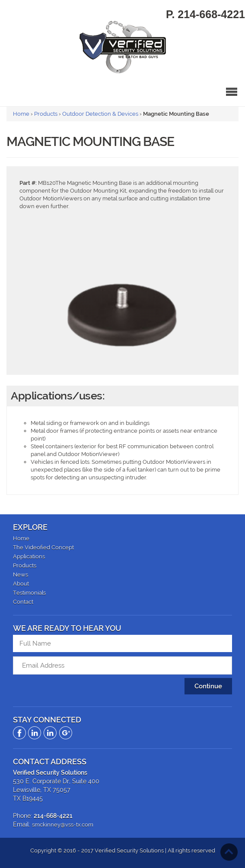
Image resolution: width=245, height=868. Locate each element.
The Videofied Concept (43, 547)
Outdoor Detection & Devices (100, 114)
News (21, 575)
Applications (29, 556)
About (21, 584)
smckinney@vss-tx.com (63, 825)
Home (21, 114)
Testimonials (29, 593)
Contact (23, 602)
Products (46, 114)
